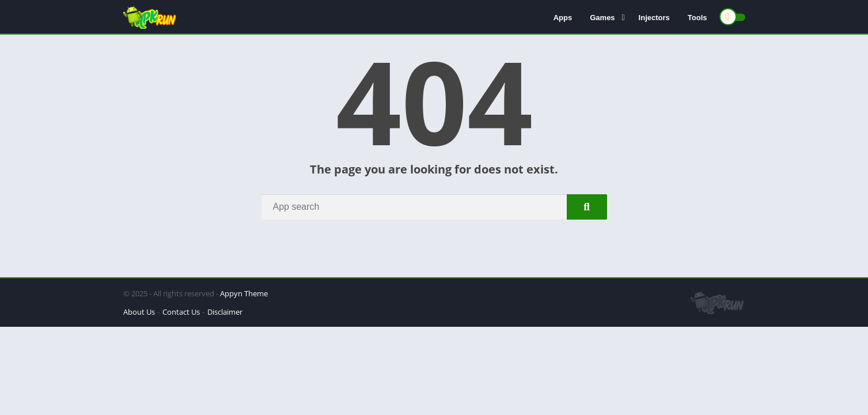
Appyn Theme (244, 293)
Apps (563, 18)
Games (602, 18)
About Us (139, 312)
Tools (698, 18)
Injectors (654, 18)
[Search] (434, 207)
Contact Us (181, 312)
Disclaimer (225, 312)
